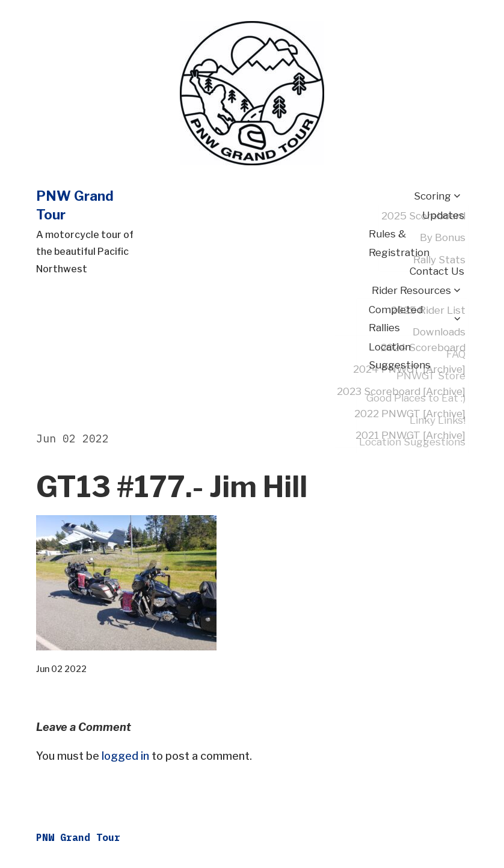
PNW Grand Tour (78, 837)
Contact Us (437, 271)
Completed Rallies (396, 319)
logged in (125, 756)
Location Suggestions (400, 356)
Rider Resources (411, 290)
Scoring (432, 196)
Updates (443, 215)
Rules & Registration (399, 243)
